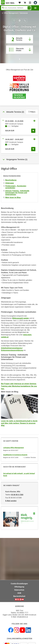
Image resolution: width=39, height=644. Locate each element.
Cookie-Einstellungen (19, 584)
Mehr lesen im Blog (13, 197)
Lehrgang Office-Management (14, 448)
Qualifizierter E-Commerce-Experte (15, 455)
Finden (29, 8)
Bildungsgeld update (20, 318)
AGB (19, 593)
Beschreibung (11, 180)
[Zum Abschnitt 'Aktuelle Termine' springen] (20, 39)
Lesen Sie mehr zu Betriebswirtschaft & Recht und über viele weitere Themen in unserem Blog (19, 423)
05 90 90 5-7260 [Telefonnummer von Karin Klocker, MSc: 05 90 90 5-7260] (17, 495)
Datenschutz (19, 590)
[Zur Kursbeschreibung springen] (20, 50)
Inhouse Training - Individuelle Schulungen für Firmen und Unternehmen (17, 193)
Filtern (32, 112)
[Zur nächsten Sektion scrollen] (19, 61)
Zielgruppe (10, 183)
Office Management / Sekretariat (16, 13)
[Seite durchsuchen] (16, 8)
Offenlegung (19, 587)
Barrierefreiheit (19, 596)
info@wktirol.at (22, 617)
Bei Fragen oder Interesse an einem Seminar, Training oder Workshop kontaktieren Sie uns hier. (19, 386)
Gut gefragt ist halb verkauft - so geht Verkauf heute (19, 475)
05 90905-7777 (23, 613)
